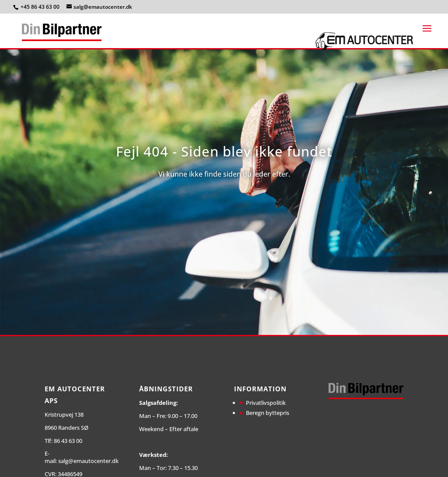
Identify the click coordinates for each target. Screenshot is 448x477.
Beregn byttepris (268, 413)
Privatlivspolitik (266, 403)
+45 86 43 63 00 (41, 7)
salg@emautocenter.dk (88, 461)
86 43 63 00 (68, 441)
